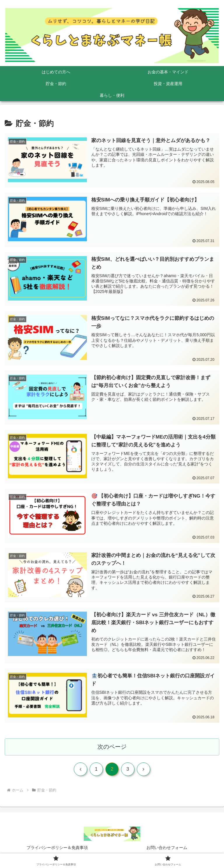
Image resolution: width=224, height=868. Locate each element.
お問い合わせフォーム (167, 849)
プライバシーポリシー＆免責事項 (57, 849)
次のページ (112, 748)
